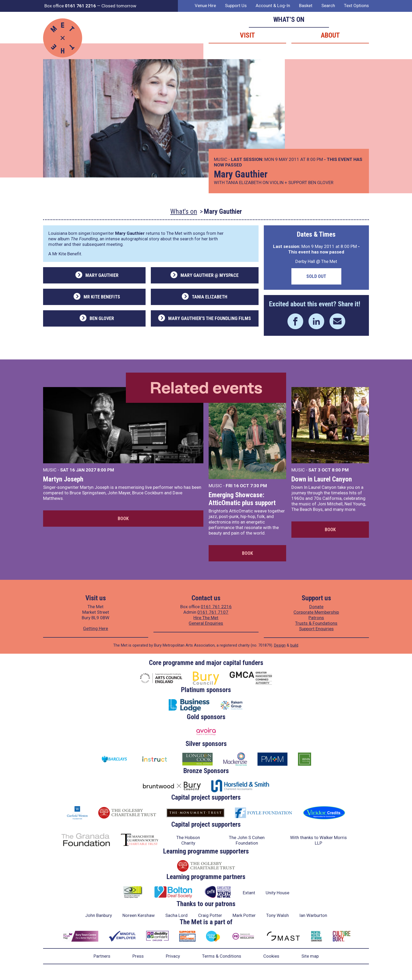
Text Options (356, 6)
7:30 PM (259, 486)
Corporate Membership (316, 612)
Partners (102, 956)
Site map (310, 956)
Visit (247, 35)
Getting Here (96, 628)
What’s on (289, 19)
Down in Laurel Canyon (322, 479)
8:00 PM (106, 470)
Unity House (277, 893)
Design (280, 645)
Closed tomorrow (119, 6)
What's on (184, 211)
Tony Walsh (277, 915)
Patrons (316, 618)
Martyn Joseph (63, 479)
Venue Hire (205, 6)
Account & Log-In (273, 6)
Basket (306, 6)
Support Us (236, 6)
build (294, 645)
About (330, 35)
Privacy (173, 956)
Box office (70, 6)
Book (123, 518)
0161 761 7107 (213, 612)
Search (328, 6)
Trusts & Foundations (316, 623)
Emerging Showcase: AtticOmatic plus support (242, 499)
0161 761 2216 (216, 607)
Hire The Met (206, 618)
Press (138, 956)
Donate (316, 607)
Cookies (271, 956)
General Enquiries (206, 623)
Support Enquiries (316, 629)
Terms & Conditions (222, 956)
